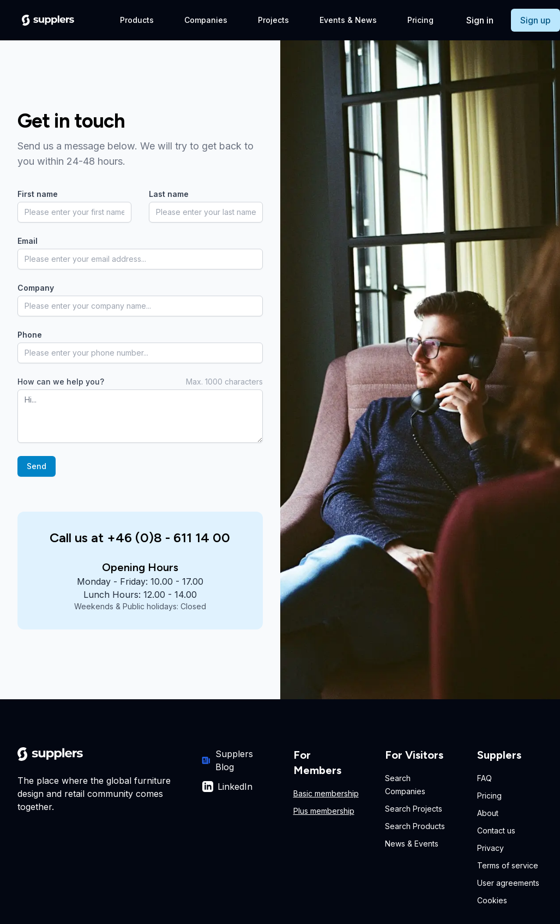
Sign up (535, 20)
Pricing (420, 20)
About (488, 813)
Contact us (496, 830)
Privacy (490, 848)
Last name (169, 194)
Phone (30, 335)
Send (37, 466)
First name (38, 194)
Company (36, 288)
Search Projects (414, 809)
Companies (206, 20)
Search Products (415, 826)
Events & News (348, 20)
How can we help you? (61, 382)
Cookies (492, 900)
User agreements (508, 883)
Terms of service (508, 865)
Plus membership (324, 811)
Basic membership (326, 793)
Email (28, 241)
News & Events (412, 844)
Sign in (480, 20)
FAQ (484, 778)
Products (137, 20)
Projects (273, 20)
